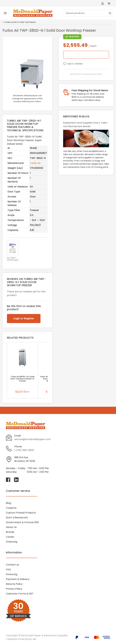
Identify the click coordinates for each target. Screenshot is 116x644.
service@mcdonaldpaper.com (33, 439)
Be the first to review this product (86, 74)
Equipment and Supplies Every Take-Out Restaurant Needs (86, 125)
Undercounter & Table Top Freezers (20, 22)
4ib (34, 639)
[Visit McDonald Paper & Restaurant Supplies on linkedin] (16, 480)
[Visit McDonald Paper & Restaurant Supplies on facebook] (8, 480)
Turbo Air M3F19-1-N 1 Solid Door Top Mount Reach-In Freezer (23, 379)
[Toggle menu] (5, 13)
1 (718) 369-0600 (24, 450)
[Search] (88, 13)
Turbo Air (35, 163)
